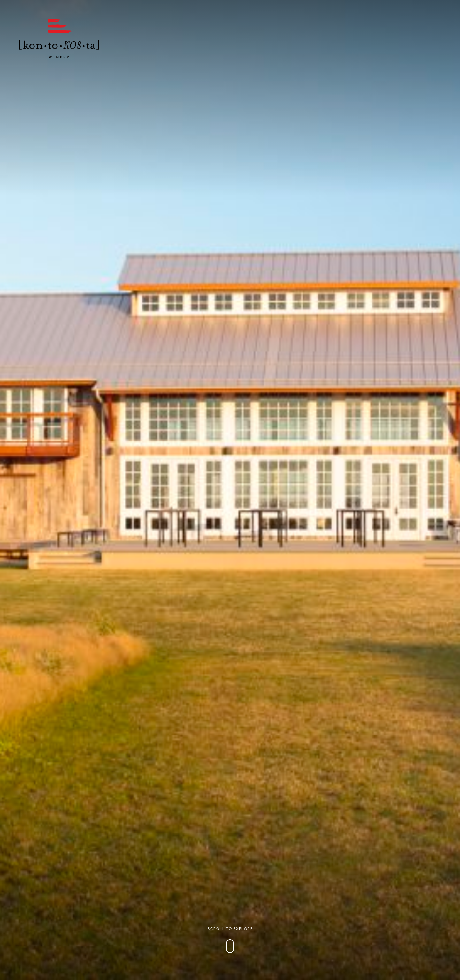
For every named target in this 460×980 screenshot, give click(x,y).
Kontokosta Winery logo (59, 39)
